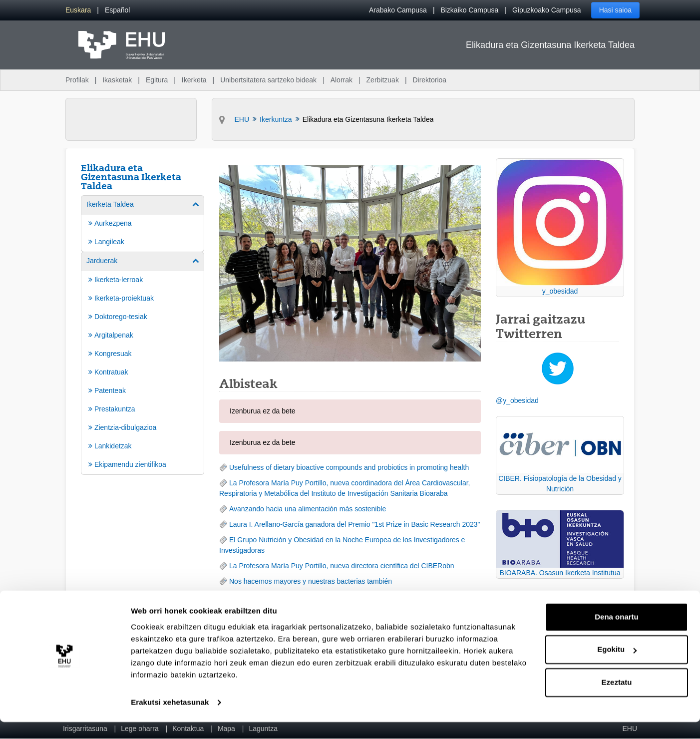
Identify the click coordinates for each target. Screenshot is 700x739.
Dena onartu (617, 634)
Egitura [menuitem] (157, 80)
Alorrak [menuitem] (342, 80)
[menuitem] (78, 10)
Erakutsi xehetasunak (170, 719)
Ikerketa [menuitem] (194, 80)
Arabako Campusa (398, 10)
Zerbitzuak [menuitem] (383, 80)
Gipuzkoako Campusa (547, 10)
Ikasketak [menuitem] (117, 80)
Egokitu (617, 666)
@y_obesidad (517, 400)
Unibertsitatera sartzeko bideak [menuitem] (268, 80)
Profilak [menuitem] (77, 80)
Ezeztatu (617, 699)
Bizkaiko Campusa (469, 10)
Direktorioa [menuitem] (429, 80)
